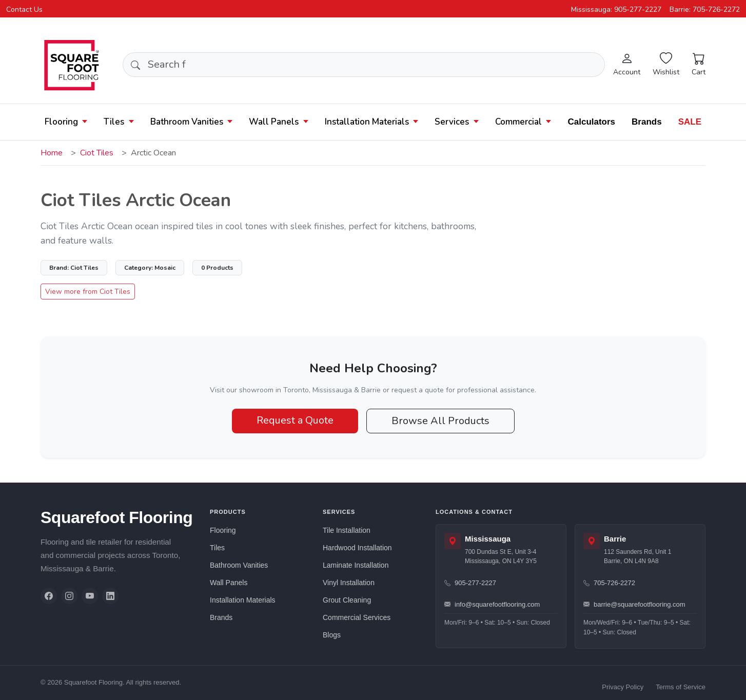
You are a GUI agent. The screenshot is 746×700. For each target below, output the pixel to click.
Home (52, 153)
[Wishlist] (666, 65)
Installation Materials (367, 122)
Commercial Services (357, 617)
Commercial (518, 122)
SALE (690, 122)
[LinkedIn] (110, 596)
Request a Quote (295, 420)
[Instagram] (69, 596)
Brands (647, 122)
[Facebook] (49, 596)
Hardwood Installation (357, 548)
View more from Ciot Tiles (88, 292)
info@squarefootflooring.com (492, 604)
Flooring (61, 122)
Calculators (591, 122)
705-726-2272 (609, 583)
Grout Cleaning (347, 600)
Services (452, 122)
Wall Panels (274, 122)
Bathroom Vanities (187, 122)
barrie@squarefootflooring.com (634, 604)
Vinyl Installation (349, 583)
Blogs (332, 635)
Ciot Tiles (97, 153)
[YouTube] (90, 596)
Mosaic (150, 268)
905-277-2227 (470, 583)
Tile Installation (347, 530)
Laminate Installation (356, 565)
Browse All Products (440, 421)
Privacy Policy (623, 687)
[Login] (627, 65)
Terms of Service (681, 687)
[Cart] (699, 65)
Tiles (114, 122)
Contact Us (24, 9)
